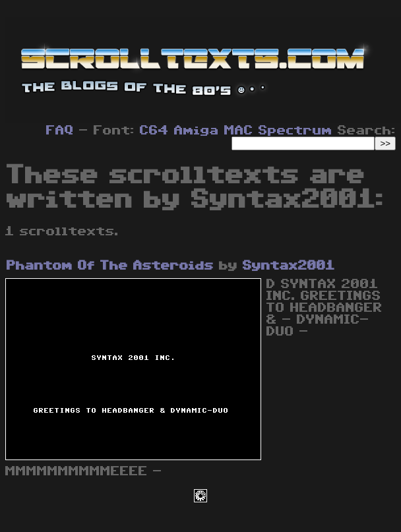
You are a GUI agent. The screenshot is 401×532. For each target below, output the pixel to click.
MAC (239, 131)
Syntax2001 (289, 266)
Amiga (197, 131)
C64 (154, 131)
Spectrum (295, 131)
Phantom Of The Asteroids (110, 266)
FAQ (60, 131)
